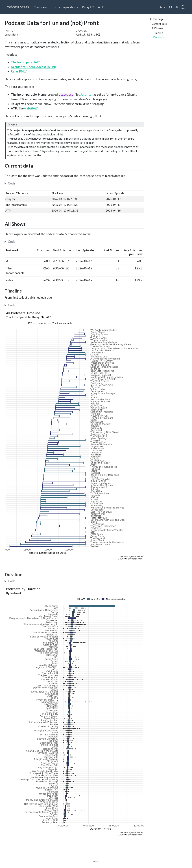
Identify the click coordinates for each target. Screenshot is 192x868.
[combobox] (183, 7)
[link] (65, 7)
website (30, 108)
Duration (159, 37)
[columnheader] (16, 252)
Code (12, 183)
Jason (84, 94)
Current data (159, 24)
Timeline (158, 33)
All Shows (157, 28)
